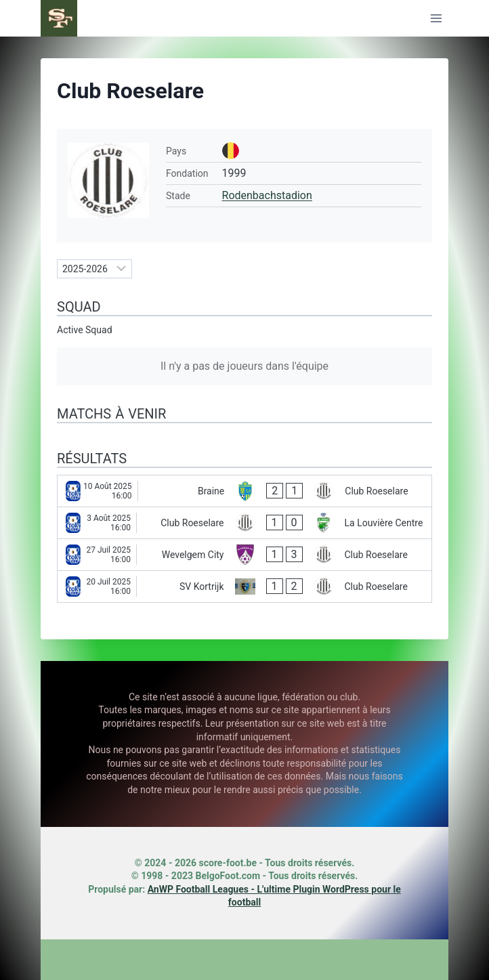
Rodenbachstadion (267, 195)
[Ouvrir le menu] (436, 18)
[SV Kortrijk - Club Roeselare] (244, 587)
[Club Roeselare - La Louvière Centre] (244, 523)
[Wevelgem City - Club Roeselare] (244, 555)
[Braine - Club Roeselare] (244, 491)
